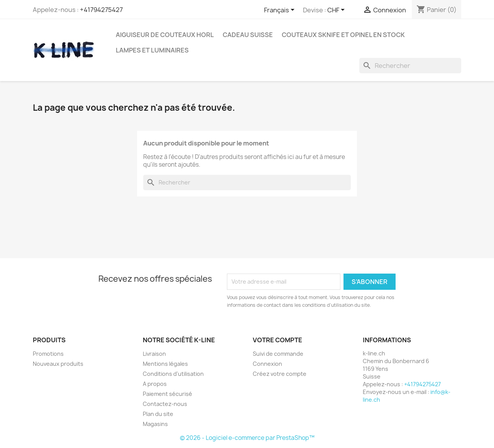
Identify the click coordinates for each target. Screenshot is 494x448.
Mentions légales (165, 364)
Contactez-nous (165, 404)
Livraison (154, 354)
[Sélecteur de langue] (281, 10)
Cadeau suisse (248, 35)
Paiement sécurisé (167, 394)
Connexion (267, 364)
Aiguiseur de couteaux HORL (165, 35)
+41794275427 (101, 10)
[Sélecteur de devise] (337, 10)
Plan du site (158, 414)
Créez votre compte (280, 374)
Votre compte (277, 340)
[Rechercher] (410, 66)
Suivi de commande (278, 354)
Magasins (155, 424)
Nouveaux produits (58, 364)
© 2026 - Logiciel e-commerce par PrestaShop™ (247, 438)
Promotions (48, 354)
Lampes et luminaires (152, 50)
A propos (155, 384)
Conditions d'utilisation (173, 374)
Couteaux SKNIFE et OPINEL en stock (343, 35)
